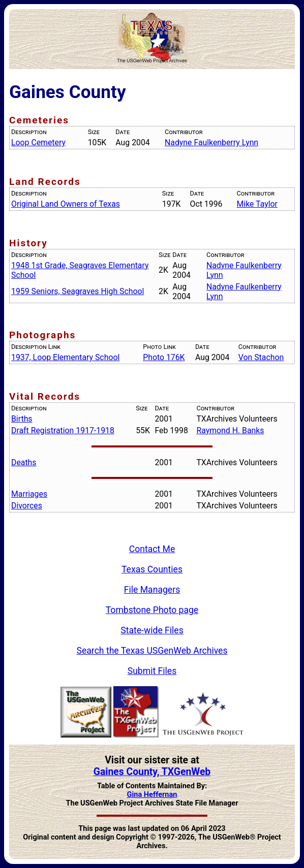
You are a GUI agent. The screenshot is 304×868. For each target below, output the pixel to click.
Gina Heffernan (152, 795)
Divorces (27, 506)
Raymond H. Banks (230, 430)
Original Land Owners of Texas (66, 204)
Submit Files (152, 671)
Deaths (24, 462)
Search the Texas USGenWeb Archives (152, 651)
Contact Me (152, 549)
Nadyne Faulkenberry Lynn (211, 142)
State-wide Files (152, 630)
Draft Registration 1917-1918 (63, 430)
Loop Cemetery (38, 142)
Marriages (29, 494)
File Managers (152, 590)
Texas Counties (152, 569)
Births (22, 419)
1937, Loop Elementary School (65, 357)
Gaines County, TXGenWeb (152, 772)
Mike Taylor (257, 204)
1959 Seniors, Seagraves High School (78, 291)
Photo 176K (164, 357)
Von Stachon (261, 357)
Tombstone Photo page (152, 610)
